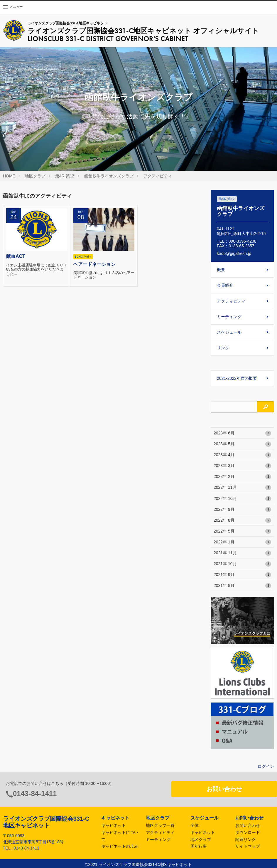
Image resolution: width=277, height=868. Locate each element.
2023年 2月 (242, 477)
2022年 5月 (242, 531)
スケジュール (229, 332)
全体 (195, 825)
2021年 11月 (242, 553)
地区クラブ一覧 (160, 825)
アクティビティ (158, 176)
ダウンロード (248, 832)
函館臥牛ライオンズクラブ (109, 176)
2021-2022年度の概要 (237, 378)
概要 (221, 270)
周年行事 (199, 846)
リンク (223, 348)
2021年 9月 (242, 575)
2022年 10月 (242, 499)
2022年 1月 (242, 542)
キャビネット (114, 825)
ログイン (266, 766)
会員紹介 (225, 285)
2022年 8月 (242, 521)
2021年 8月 (242, 586)
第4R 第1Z (65, 176)
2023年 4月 (242, 455)
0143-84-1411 (35, 794)
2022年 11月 (242, 488)
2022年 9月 (242, 510)
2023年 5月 (242, 444)
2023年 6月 (242, 433)
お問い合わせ (224, 789)
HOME (9, 176)
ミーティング (229, 317)
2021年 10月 (242, 564)
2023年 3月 (242, 466)
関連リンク (246, 840)
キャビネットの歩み (120, 846)
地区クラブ (35, 176)
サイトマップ (248, 846)
